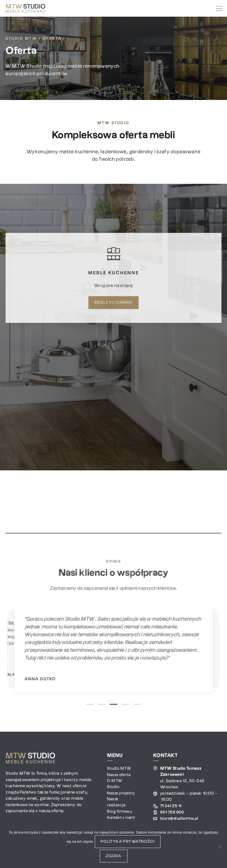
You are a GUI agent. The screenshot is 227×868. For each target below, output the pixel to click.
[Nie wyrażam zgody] (220, 847)
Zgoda (114, 856)
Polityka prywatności (128, 842)
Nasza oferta (119, 775)
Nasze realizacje (116, 809)
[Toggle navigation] (219, 8)
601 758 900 (173, 812)
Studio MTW (21, 39)
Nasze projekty (115, 797)
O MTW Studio (115, 784)
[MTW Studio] (25, 8)
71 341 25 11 (171, 806)
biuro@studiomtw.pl (180, 818)
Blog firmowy (120, 818)
